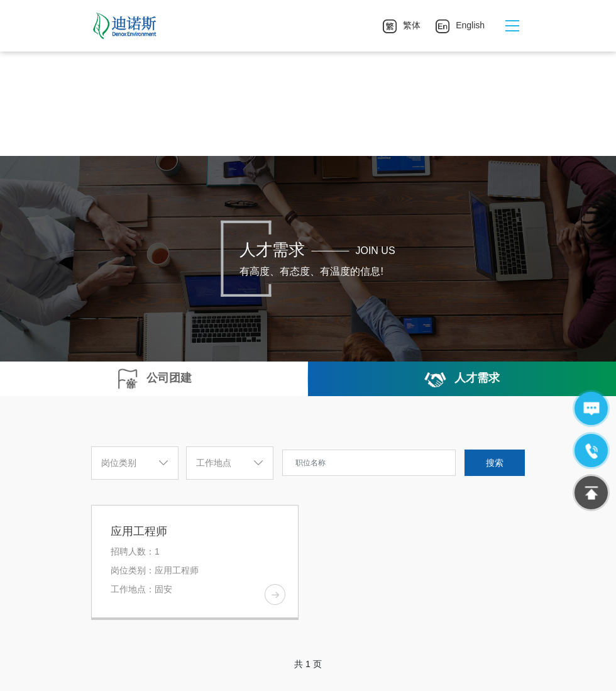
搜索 (495, 463)
